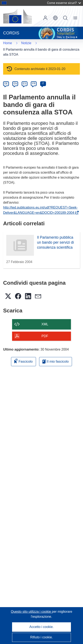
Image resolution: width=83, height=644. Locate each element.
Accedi (45, 18)
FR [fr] (34, 84)
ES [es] (25, 84)
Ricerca (65, 18)
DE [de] (6, 84)
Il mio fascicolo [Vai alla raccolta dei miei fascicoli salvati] (56, 361)
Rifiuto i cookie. (41, 637)
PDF (45, 336)
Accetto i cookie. (41, 627)
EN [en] (15, 84)
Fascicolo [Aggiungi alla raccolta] (24, 361)
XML (45, 324)
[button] (55, 18)
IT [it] (43, 84)
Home (8, 43)
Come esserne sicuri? (64, 3)
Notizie (26, 43)
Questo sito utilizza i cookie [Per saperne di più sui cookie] (31, 612)
